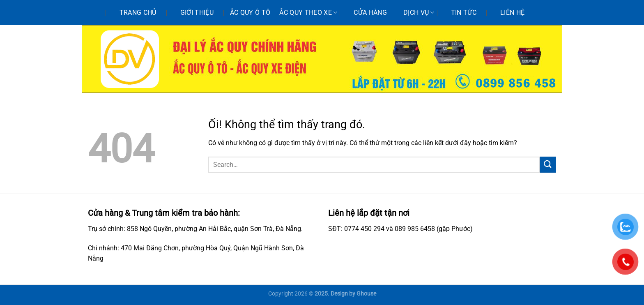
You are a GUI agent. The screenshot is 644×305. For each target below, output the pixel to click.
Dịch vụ (419, 13)
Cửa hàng (370, 13)
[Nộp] (548, 165)
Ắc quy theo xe (308, 13)
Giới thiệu (197, 13)
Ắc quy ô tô (250, 13)
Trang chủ (138, 13)
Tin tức (464, 13)
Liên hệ (512, 13)
